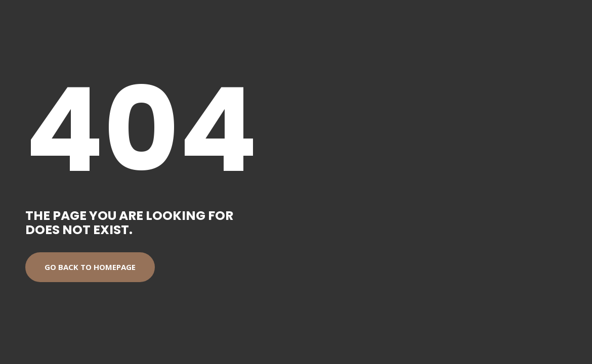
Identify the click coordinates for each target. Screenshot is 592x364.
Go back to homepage (90, 267)
